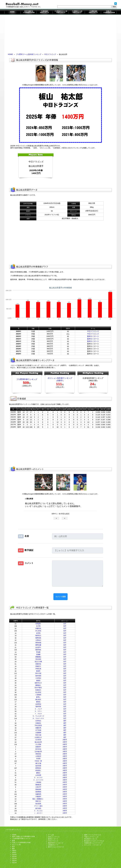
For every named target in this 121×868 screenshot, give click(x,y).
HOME (10, 54)
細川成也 (38, 808)
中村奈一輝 (38, 761)
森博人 (38, 697)
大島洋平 (38, 787)
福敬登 (38, 681)
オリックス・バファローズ (93, 845)
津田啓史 (38, 754)
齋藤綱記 (38, 657)
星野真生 (38, 768)
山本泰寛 (38, 775)
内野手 (65, 740)
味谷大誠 (38, 735)
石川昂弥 (38, 740)
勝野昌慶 (38, 645)
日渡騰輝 (38, 733)
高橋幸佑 (38, 664)
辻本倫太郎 (38, 752)
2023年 (14, 859)
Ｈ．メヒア (38, 709)
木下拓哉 (38, 730)
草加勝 (38, 652)
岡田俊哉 (38, 643)
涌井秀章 (38, 707)
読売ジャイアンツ (54, 837)
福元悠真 (38, 804)
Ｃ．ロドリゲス (38, 780)
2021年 (14, 863)
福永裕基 (38, 766)
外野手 (65, 782)
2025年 (14, 855)
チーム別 (51, 835)
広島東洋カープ (53, 845)
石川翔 (38, 626)
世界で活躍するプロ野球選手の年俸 (28, 12)
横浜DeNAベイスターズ (56, 843)
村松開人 (38, 770)
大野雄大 (38, 640)
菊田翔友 (38, 650)
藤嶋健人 (38, 685)
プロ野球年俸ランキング (27, 379)
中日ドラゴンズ (50, 54)
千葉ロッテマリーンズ (91, 837)
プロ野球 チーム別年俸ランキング (29, 54)
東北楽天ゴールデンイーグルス (94, 841)
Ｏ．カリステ (38, 778)
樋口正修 (38, 763)
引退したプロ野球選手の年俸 (109, 12)
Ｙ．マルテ (38, 714)
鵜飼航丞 (38, 785)
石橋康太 (38, 723)
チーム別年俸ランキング (77, 12)
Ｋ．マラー (38, 711)
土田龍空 (38, 756)
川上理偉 (38, 744)
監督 (13, 841)
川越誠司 (38, 797)
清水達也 (38, 659)
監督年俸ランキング (93, 12)
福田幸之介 (38, 683)
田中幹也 (38, 749)
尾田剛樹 (38, 792)
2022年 (14, 861)
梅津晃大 (38, 636)
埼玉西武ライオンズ (91, 839)
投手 (65, 624)
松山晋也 (38, 692)
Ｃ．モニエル (38, 811)
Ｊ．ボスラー (38, 813)
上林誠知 (38, 782)
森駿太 (38, 773)
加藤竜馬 (38, 794)
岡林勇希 (38, 789)
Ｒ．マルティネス (38, 718)
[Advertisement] (60, 33)
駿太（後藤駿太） (38, 799)
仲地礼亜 (38, 669)
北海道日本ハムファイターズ (93, 843)
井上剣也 (38, 631)
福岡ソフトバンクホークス (93, 835)
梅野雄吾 (38, 638)
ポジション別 (16, 845)
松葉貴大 (38, 690)
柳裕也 (38, 702)
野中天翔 (38, 673)
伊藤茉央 (38, 628)
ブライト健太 (38, 806)
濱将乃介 (38, 801)
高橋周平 (38, 747)
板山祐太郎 (38, 742)
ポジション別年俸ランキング (61, 12)
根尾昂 (38, 671)
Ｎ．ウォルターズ (38, 716)
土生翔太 (38, 678)
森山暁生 (38, 699)
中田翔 (38, 759)
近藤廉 (38, 654)
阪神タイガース (93, 336)
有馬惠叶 (38, 624)
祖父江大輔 (38, 662)
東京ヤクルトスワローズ (56, 847)
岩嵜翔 (38, 633)
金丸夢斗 (38, 647)
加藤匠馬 (38, 728)
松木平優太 (38, 688)
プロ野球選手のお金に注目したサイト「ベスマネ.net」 (12, 12)
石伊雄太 (38, 721)
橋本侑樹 (38, 676)
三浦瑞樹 (38, 695)
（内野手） (60, 381)
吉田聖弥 (38, 704)
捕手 (65, 721)
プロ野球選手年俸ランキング (45, 12)
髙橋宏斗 (38, 666)
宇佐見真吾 (38, 725)
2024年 (14, 857)
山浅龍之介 (38, 737)
